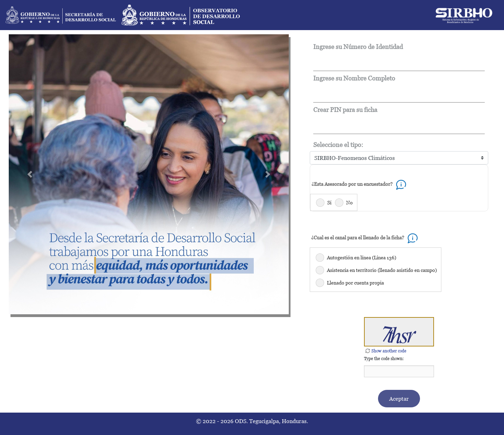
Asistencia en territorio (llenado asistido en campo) (382, 270)
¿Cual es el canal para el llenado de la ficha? (366, 237)
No (349, 202)
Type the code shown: (384, 359)
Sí (329, 202)
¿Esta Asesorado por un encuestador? (360, 184)
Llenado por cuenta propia (355, 283)
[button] (30, 174)
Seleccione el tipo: (338, 145)
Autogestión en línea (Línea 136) (362, 257)
